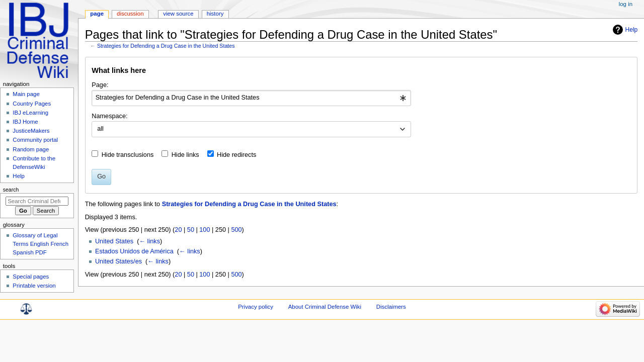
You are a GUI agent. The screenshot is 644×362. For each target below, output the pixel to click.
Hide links (185, 155)
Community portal (35, 140)
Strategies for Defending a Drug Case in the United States (166, 46)
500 (236, 230)
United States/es (118, 261)
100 (205, 230)
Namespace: (109, 116)
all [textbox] (100, 129)
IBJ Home (25, 122)
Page (97, 14)
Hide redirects (236, 155)
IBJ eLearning (30, 113)
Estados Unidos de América (134, 251)
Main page (26, 94)
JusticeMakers (31, 131)
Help (632, 30)
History (215, 14)
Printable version (34, 286)
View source (178, 14)
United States (114, 241)
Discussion (130, 14)
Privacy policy (256, 307)
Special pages (31, 277)
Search (11, 190)
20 (178, 230)
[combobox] (251, 98)
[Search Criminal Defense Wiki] (37, 201)
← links (149, 241)
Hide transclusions (128, 155)
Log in (626, 4)
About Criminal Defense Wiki (325, 307)
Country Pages (32, 104)
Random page (31, 149)
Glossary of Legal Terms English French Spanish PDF (41, 244)
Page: (100, 85)
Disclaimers (391, 307)
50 (191, 230)
